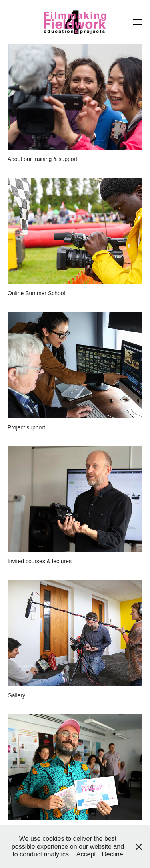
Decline (112, 854)
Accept (86, 854)
